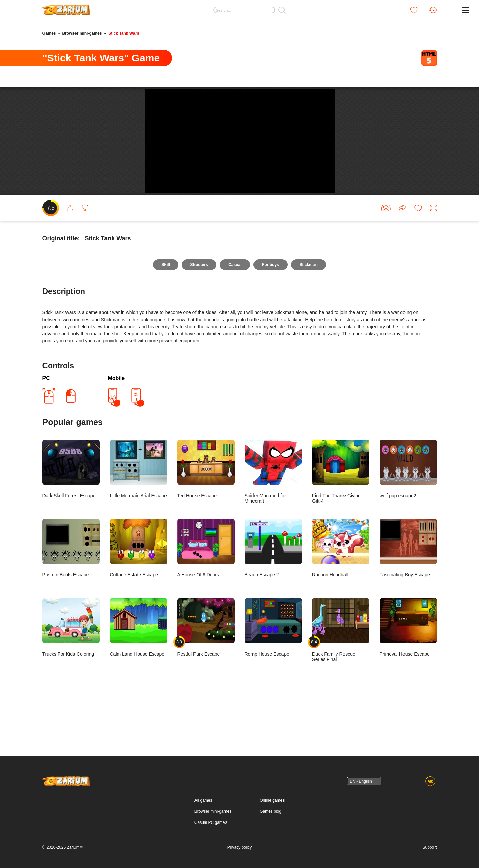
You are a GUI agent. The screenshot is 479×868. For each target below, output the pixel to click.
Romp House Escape (273, 672)
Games (49, 33)
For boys (271, 309)
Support (429, 847)
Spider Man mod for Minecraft (273, 517)
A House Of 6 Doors (206, 593)
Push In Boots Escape (71, 593)
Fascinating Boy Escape (408, 593)
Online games (272, 800)
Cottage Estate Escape (139, 593)
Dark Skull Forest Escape (71, 514)
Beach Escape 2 (273, 593)
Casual (235, 309)
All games (203, 800)
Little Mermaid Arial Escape (139, 514)
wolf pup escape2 (408, 514)
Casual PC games (211, 822)
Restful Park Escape (206, 672)
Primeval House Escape (408, 672)
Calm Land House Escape (139, 672)
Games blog (271, 811)
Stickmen (309, 309)
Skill (165, 309)
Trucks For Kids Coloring (71, 672)
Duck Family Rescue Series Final (341, 675)
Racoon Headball (341, 593)
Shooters (199, 309)
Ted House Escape (206, 514)
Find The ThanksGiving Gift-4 (341, 517)
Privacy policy (239, 847)
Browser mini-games (82, 33)
